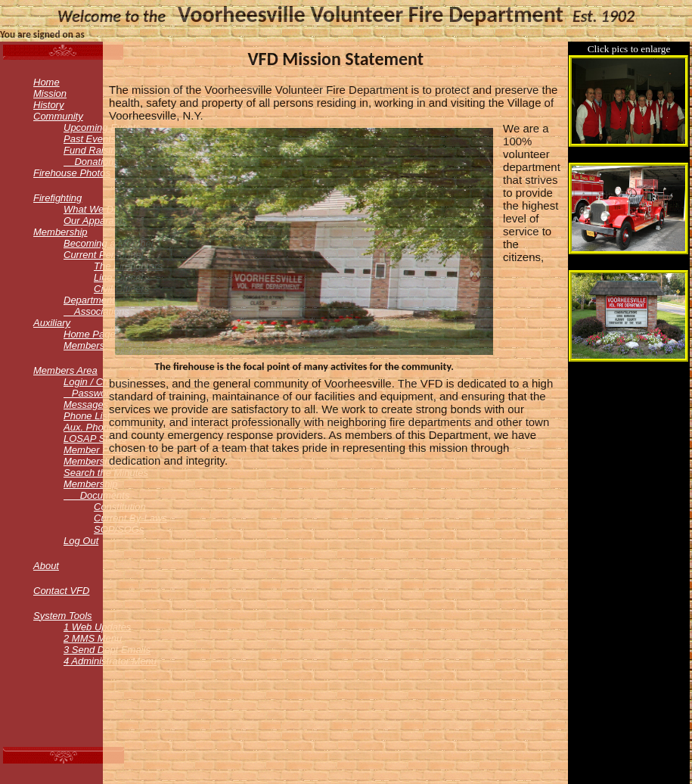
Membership (61, 232)
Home (47, 82)
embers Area (65, 370)
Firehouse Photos (72, 173)
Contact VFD (61, 591)
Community (58, 116)
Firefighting (57, 198)
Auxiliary (52, 323)
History (48, 105)
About (46, 566)
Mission (50, 93)
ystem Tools (63, 616)
